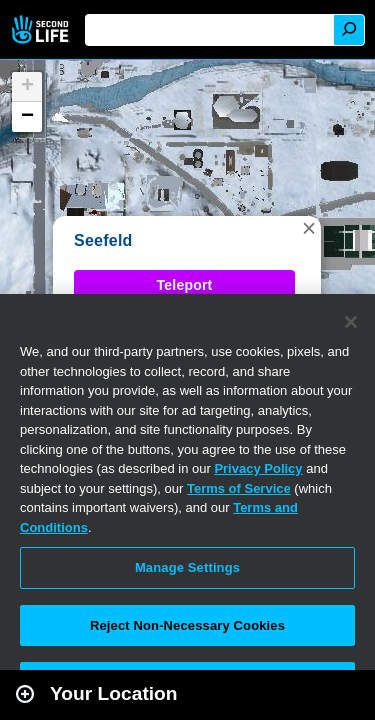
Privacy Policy (258, 468)
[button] (309, 228)
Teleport (185, 285)
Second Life (42, 29)
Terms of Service (239, 488)
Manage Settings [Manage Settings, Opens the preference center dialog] (187, 567)
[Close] (351, 322)
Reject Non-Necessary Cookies (187, 625)
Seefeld (103, 240)
